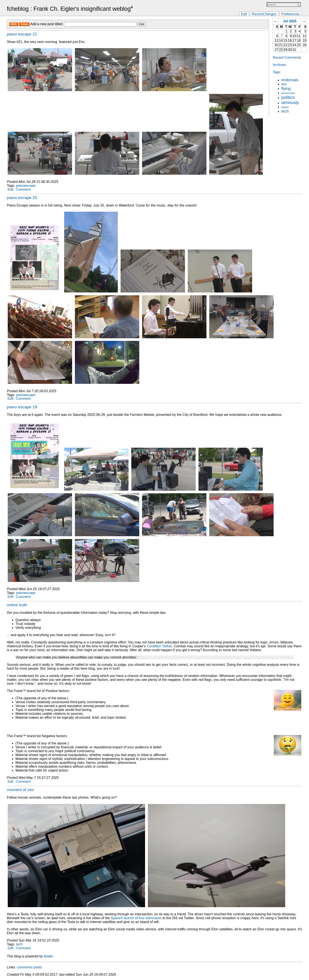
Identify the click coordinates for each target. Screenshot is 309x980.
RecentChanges (264, 14)
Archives (279, 65)
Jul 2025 (290, 21)
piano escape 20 (22, 198)
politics (288, 97)
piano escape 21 (22, 34)
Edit (244, 14)
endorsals (290, 80)
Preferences (291, 14)
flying (286, 88)
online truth (17, 605)
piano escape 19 (22, 407)
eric (284, 84)
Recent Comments (287, 57)
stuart (285, 107)
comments (25, 967)
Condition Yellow (159, 646)
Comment (23, 189)
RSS (14, 24)
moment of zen (20, 790)
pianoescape (288, 93)
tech (285, 111)
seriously (290, 102)
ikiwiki (48, 956)
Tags (276, 72)
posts (38, 967)
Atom (24, 24)
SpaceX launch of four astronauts (136, 918)
